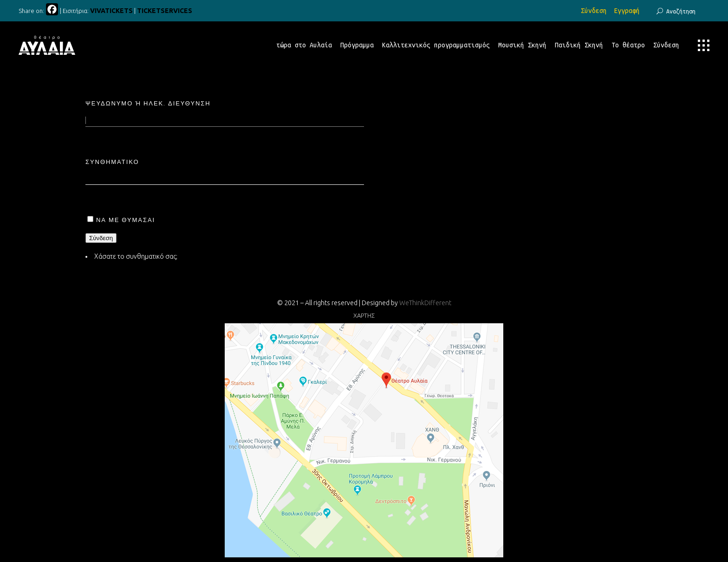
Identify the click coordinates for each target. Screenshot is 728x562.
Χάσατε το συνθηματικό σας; (136, 256)
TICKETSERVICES (165, 11)
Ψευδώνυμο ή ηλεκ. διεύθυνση (148, 103)
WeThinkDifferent (425, 303)
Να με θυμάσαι (126, 220)
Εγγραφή (627, 11)
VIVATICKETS (111, 11)
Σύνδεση (594, 11)
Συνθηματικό (112, 162)
